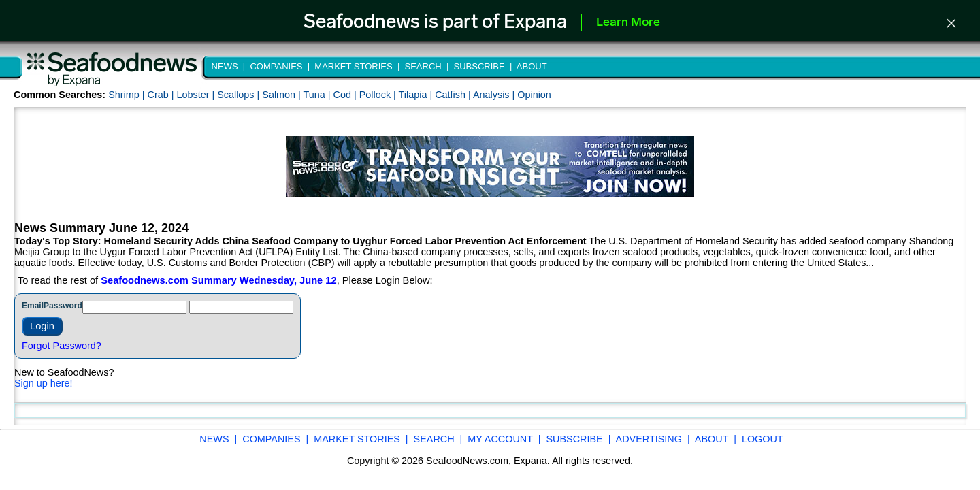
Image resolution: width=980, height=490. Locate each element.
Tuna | (318, 95)
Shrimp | (128, 95)
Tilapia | (417, 95)
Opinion (534, 95)
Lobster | (197, 95)
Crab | (162, 95)
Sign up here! (44, 383)
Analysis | (495, 95)
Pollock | (379, 95)
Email (33, 306)
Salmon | (282, 95)
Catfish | (454, 95)
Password (63, 306)
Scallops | (240, 95)
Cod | (346, 95)
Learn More (628, 23)
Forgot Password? (62, 346)
